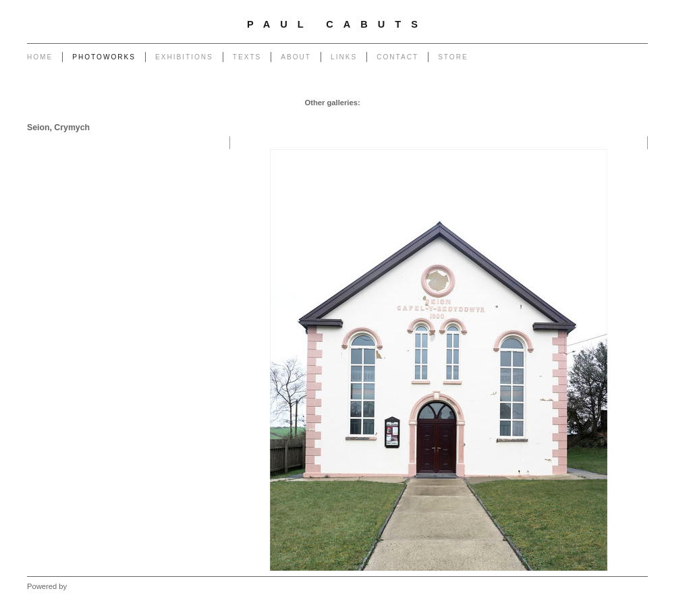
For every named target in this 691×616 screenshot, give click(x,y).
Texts (247, 57)
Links (344, 57)
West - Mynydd (618, 116)
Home (40, 57)
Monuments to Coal (278, 116)
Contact (397, 57)
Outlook (489, 116)
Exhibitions (184, 57)
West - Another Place (608, 130)
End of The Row (616, 103)
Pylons (438, 103)
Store (453, 57)
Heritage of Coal (440, 116)
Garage (376, 103)
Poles (467, 103)
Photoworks (104, 57)
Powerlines (503, 103)
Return (393, 116)
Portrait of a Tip (346, 116)
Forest (521, 116)
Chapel (407, 103)
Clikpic (80, 586)
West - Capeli (562, 116)
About (296, 57)
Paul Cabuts (337, 24)
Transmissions (555, 103)
